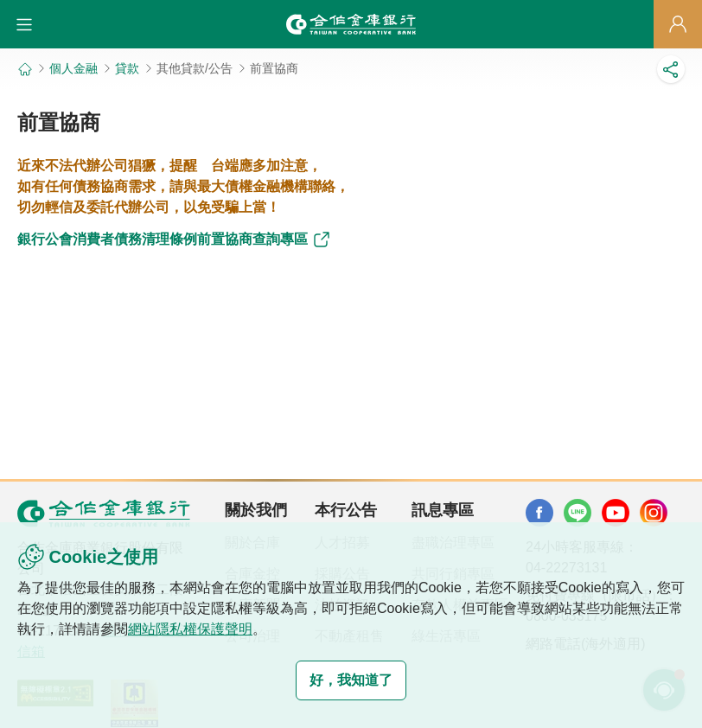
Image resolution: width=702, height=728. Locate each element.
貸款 (127, 68)
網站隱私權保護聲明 (190, 629)
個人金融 (73, 68)
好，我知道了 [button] (351, 680)
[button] (24, 24)
